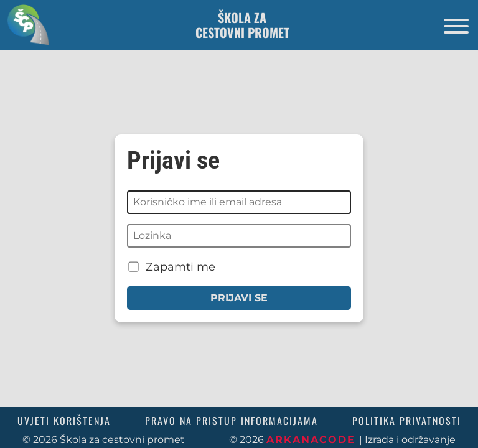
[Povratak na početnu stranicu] (25, 25)
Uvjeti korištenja (64, 421)
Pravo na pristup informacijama (232, 421)
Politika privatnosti (407, 421)
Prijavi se (239, 298)
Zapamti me (172, 267)
